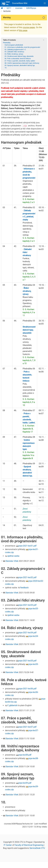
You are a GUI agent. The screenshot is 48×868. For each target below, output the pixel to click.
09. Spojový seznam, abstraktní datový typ (20, 65)
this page (23, 30)
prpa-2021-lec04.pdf (27, 633)
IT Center (8, 845)
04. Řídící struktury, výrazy (14, 54)
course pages (29, 27)
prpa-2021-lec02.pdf (27, 577)
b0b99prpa (31, 8)
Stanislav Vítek (12, 561)
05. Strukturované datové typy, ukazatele (19, 56)
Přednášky (7, 43)
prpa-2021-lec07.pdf (27, 727)
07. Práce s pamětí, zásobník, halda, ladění (20, 61)
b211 (9, 8)
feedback (24, 588)
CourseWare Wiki (14, 3)
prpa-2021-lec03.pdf (27, 605)
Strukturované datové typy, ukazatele (29, 330)
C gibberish (12, 705)
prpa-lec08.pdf (25, 755)
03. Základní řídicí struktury (14, 52)
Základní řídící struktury (27, 252)
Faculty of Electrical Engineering (29, 845)
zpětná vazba (13, 556)
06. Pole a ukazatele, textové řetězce (18, 59)
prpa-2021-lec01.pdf (27, 546)
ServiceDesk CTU (37, 848)
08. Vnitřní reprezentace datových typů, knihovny (22, 63)
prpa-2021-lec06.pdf (27, 689)
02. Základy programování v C (15, 50)
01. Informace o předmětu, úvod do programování (22, 47)
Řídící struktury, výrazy (27, 291)
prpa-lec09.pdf (25, 783)
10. (6, 68)
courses (19, 8)
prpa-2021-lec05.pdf (27, 661)
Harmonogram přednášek (14, 45)
